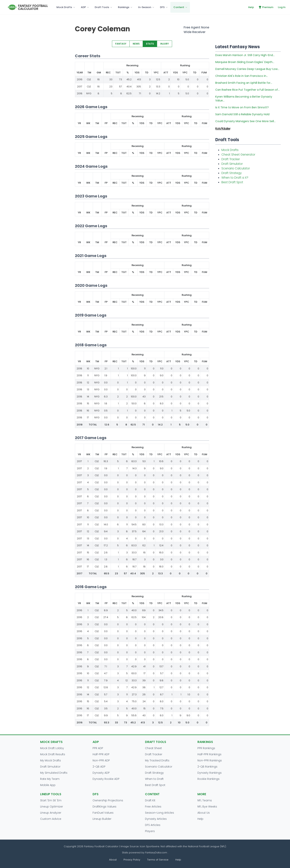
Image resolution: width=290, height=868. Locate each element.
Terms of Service (158, 860)
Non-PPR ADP (101, 760)
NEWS (136, 44)
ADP (83, 7)
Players (150, 831)
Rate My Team (50, 779)
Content (179, 7)
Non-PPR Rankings (210, 760)
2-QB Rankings (207, 767)
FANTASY (121, 44)
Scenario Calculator (236, 168)
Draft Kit (150, 800)
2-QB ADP (99, 767)
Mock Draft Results (53, 754)
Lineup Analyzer (51, 813)
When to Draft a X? (235, 178)
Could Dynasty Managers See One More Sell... (245, 121)
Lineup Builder (102, 819)
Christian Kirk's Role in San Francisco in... (242, 76)
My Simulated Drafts (54, 773)
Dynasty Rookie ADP (106, 779)
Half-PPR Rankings (209, 754)
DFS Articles (153, 825)
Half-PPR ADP (101, 754)
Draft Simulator (232, 164)
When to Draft (154, 779)
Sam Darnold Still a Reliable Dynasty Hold (242, 114)
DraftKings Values (104, 807)
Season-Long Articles (159, 813)
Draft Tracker (231, 159)
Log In (282, 7)
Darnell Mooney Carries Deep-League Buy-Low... (247, 69)
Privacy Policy (132, 860)
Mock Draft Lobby (52, 748)
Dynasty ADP (101, 773)
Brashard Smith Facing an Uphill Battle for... (244, 83)
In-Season (145, 7)
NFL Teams (205, 800)
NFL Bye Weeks (207, 807)
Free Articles (153, 807)
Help (251, 7)
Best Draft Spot (232, 182)
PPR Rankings (206, 748)
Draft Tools (102, 7)
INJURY (164, 44)
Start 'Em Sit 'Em (51, 800)
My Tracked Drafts (157, 760)
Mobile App (48, 785)
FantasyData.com (157, 853)
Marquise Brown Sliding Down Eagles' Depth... (245, 62)
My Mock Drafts (51, 760)
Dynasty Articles (156, 819)
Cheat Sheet (153, 748)
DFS (162, 7)
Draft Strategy (232, 173)
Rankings (124, 7)
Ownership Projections (108, 800)
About (113, 860)
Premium (266, 7)
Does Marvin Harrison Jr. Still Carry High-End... (245, 55)
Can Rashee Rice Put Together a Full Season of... (247, 90)
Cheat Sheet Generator (238, 155)
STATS (150, 44)
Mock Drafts (64, 7)
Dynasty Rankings (210, 773)
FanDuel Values (103, 813)
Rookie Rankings (208, 779)
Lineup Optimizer (52, 807)
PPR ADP (98, 748)
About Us (204, 813)
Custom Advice (51, 819)
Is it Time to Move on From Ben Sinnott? (242, 107)
